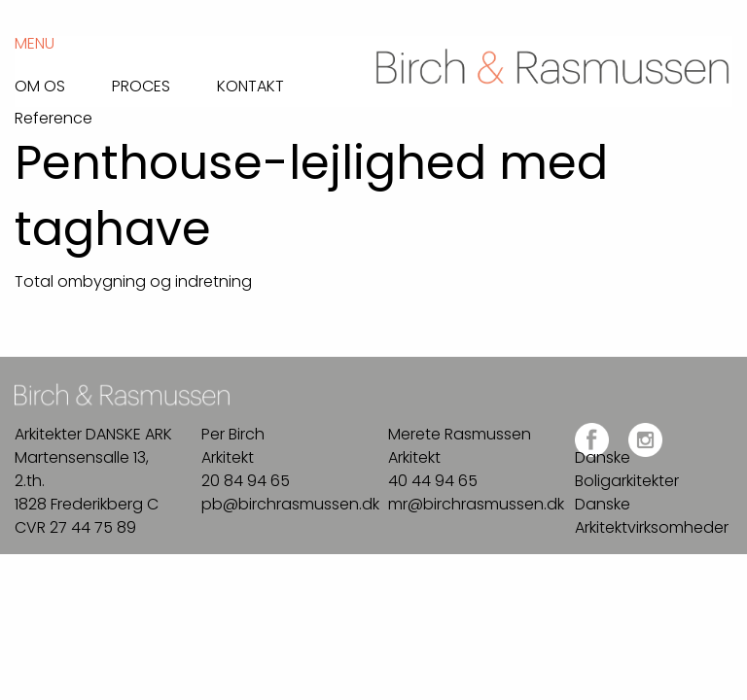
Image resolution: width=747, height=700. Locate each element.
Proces (141, 85)
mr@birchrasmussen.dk (476, 504)
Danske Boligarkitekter (627, 469)
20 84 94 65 (246, 481)
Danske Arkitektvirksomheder (652, 516)
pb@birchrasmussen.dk (290, 504)
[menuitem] (63, 81)
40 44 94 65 (433, 481)
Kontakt (250, 85)
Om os (40, 85)
